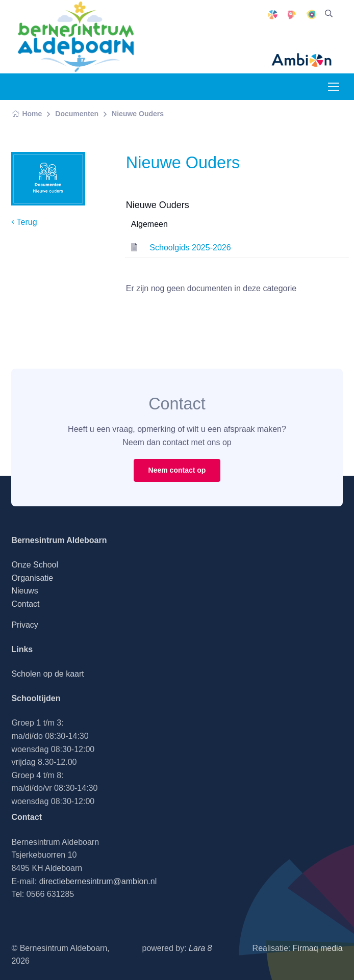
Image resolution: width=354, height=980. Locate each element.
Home (27, 114)
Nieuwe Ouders (138, 114)
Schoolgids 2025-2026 (190, 248)
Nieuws (24, 591)
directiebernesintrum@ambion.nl (98, 881)
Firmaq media (318, 948)
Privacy (24, 625)
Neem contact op (177, 470)
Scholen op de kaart (47, 674)
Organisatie (32, 578)
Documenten (77, 114)
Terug (24, 222)
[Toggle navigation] (333, 87)
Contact (25, 604)
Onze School (35, 565)
